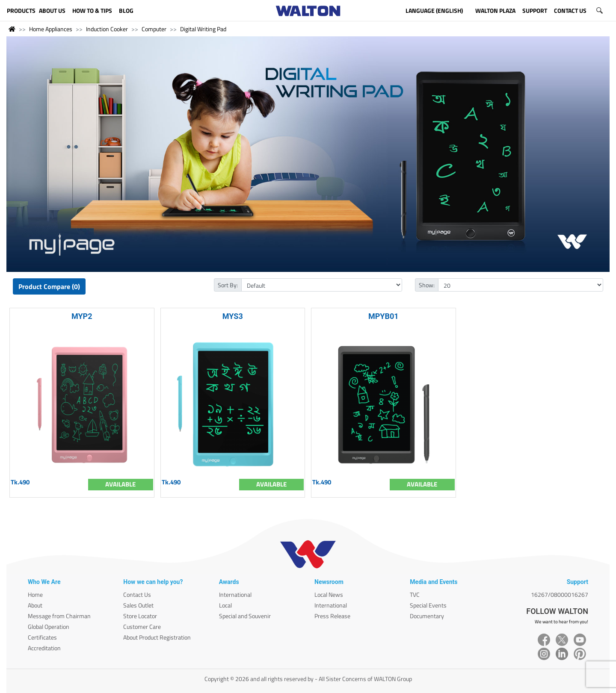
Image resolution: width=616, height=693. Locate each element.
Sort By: (228, 285)
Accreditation (44, 648)
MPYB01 (384, 316)
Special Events (428, 605)
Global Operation (49, 627)
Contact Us (137, 594)
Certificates (42, 637)
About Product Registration (157, 637)
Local (225, 605)
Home (35, 594)
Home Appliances (51, 29)
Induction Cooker (107, 29)
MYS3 (233, 316)
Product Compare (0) (49, 286)
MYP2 (82, 316)
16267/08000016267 (560, 594)
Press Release (332, 616)
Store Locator (140, 616)
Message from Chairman (59, 616)
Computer (154, 29)
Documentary (427, 616)
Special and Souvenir (245, 616)
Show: (427, 285)
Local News (329, 594)
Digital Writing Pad (203, 29)
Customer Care (142, 627)
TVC (415, 594)
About (35, 605)
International (235, 594)
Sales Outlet (138, 605)
